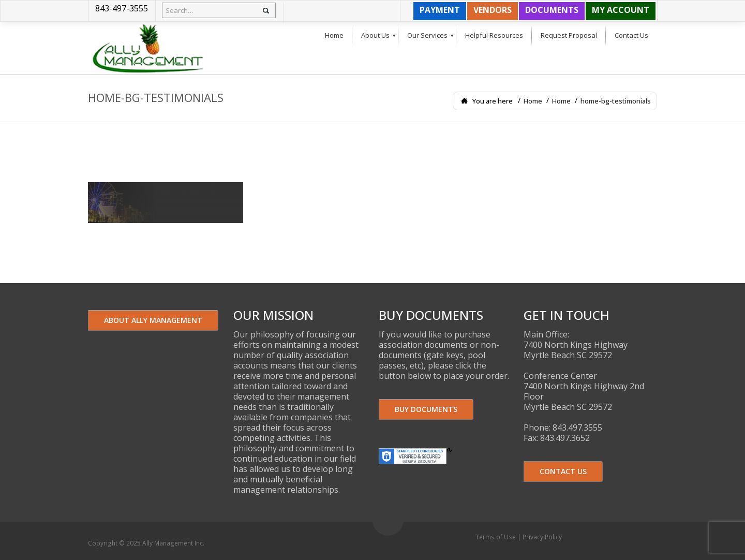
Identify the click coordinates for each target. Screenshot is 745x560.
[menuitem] (334, 36)
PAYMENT (440, 10)
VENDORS (493, 10)
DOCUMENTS (552, 10)
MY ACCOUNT (621, 10)
